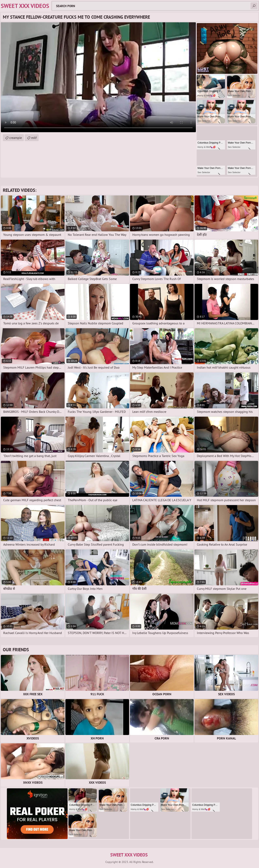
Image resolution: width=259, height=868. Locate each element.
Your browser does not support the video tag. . (98, 77)
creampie (16, 138)
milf (34, 138)
